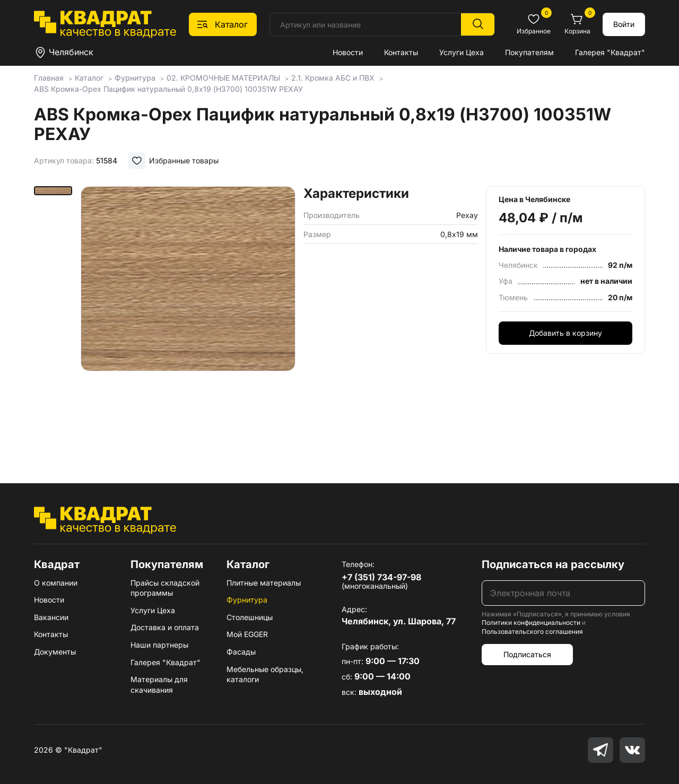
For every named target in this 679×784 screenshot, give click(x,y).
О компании (56, 583)
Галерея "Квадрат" (610, 52)
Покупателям (529, 52)
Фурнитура (247, 600)
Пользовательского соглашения (532, 631)
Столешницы (250, 617)
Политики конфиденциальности (531, 622)
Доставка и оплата (165, 627)
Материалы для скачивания (159, 685)
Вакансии (51, 617)
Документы (55, 652)
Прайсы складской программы (165, 588)
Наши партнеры (159, 645)
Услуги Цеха (462, 52)
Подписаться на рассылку (553, 564)
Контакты (401, 52)
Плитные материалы (264, 583)
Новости (348, 52)
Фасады (241, 652)
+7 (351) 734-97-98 (381, 577)
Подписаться (527, 654)
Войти (624, 24)
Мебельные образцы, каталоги (265, 674)
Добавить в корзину (565, 333)
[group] (188, 319)
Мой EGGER (247, 634)
